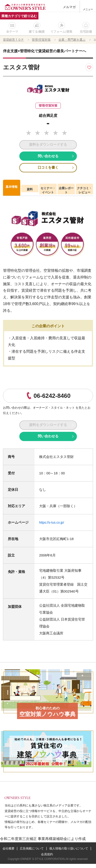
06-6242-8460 (52, 398)
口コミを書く (48, 170)
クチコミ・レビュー (84, 193)
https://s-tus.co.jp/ (53, 527)
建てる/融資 (37, 32)
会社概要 (30, 853)
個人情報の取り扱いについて (38, 858)
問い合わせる (48, 157)
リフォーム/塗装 (61, 32)
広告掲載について (55, 853)
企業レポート (66, 193)
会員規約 (70, 858)
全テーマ (12, 32)
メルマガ (70, 7)
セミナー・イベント (48, 193)
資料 (30, 192)
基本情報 (12, 189)
